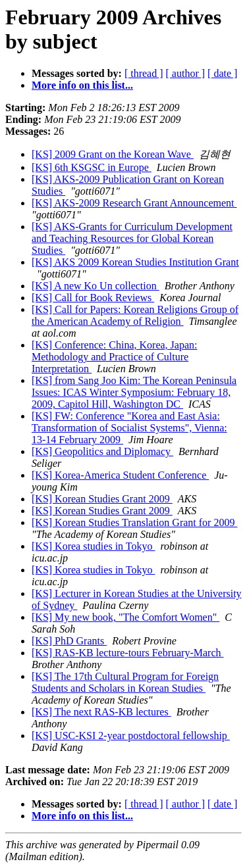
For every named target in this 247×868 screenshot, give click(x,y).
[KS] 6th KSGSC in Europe (92, 167)
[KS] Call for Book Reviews (93, 298)
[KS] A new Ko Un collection (96, 286)
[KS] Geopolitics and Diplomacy (102, 451)
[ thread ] (144, 73)
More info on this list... (82, 85)
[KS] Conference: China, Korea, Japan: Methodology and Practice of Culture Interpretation (114, 357)
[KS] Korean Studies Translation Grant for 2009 (134, 522)
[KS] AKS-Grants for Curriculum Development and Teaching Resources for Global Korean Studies (132, 238)
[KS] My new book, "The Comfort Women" (125, 617)
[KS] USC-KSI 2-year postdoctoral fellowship (131, 735)
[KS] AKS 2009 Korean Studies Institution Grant (135, 262)
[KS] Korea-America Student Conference (120, 475)
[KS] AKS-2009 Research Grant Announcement (134, 203)
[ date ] (222, 73)
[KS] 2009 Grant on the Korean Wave (113, 154)
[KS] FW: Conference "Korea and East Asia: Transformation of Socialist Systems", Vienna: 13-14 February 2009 (129, 428)
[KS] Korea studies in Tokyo (93, 546)
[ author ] (186, 73)
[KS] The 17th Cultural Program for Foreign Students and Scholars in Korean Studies (125, 682)
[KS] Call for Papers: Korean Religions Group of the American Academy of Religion (135, 315)
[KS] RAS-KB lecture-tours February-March (127, 653)
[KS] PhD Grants (69, 641)
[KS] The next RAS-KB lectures (101, 712)
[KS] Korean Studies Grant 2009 (102, 499)
